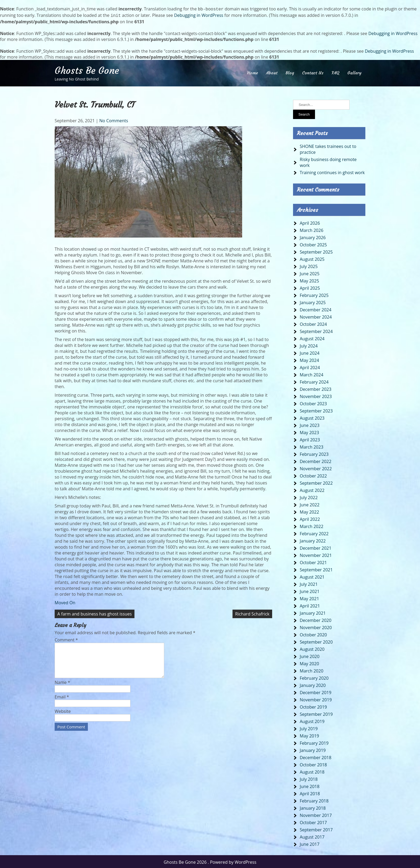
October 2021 (313, 561)
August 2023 (312, 417)
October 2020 (313, 634)
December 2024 (316, 309)
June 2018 (310, 785)
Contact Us (313, 72)
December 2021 (316, 547)
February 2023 (314, 453)
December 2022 (316, 460)
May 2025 (309, 280)
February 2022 (314, 533)
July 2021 (309, 583)
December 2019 (316, 691)
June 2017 (310, 843)
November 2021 (316, 554)
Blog (290, 72)
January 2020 (313, 684)
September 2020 (316, 641)
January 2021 (313, 612)
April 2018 (310, 793)
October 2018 (313, 764)
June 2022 (310, 504)
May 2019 (309, 735)
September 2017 (316, 829)
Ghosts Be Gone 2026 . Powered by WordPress (210, 861)
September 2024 (316, 330)
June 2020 (310, 655)
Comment (66, 639)
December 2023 (316, 388)
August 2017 (312, 836)
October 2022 (313, 475)
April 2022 (310, 518)
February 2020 (314, 677)
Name (62, 688)
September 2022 (316, 482)
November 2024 (316, 316)
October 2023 (313, 403)
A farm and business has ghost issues (95, 613)
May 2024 (309, 359)
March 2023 (312, 446)
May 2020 (309, 663)
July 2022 (309, 496)
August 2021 (312, 576)
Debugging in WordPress (199, 15)
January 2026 (313, 236)
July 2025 (309, 265)
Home (252, 72)
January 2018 (313, 807)
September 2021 (316, 569)
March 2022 (312, 525)
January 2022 (313, 540)
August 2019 (312, 720)
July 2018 (309, 778)
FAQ (335, 72)
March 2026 (312, 229)
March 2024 (312, 374)
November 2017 (316, 814)
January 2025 (313, 301)
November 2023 (316, 395)
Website (63, 717)
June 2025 (310, 273)
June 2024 (310, 352)
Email (62, 702)
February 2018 (314, 800)
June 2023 (310, 424)
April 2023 (310, 439)
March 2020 (312, 670)
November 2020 (316, 626)
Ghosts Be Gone (87, 70)
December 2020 (316, 619)
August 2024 (312, 338)
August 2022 (312, 489)
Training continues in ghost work (332, 171)
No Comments (114, 120)
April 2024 (310, 366)
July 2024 (309, 345)
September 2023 (316, 410)
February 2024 (314, 381)
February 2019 (314, 742)
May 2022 (309, 511)
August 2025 (312, 258)
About (272, 72)
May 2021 (309, 598)
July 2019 (309, 728)
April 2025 (310, 287)
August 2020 (312, 648)
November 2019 (316, 699)
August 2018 (312, 771)
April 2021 (310, 605)
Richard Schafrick (252, 613)
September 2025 (316, 251)
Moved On (65, 602)
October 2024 (313, 323)
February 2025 (314, 294)
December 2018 (316, 756)
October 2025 (313, 244)
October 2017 (313, 821)
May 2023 (309, 431)
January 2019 (313, 749)
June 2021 (310, 590)
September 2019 (316, 713)
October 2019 (313, 706)
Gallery (354, 72)
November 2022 (316, 468)
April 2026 (310, 222)
